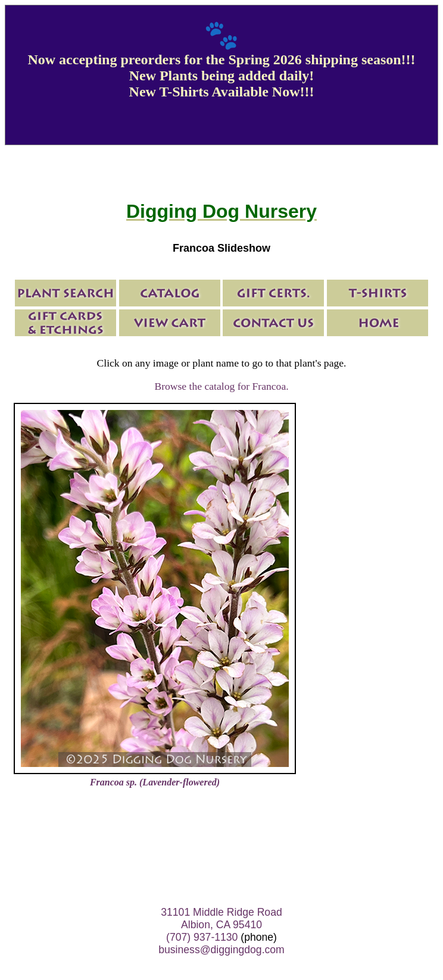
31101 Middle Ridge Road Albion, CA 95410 (221, 918)
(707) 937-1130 (202, 937)
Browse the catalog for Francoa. (221, 386)
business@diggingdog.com (221, 950)
